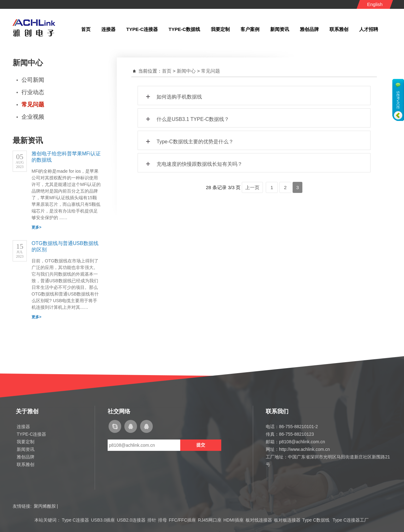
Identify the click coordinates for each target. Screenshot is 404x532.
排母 (163, 520)
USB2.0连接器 (131, 520)
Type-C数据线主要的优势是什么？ (189, 140)
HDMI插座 (234, 520)
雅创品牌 (26, 457)
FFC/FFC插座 (182, 520)
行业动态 (33, 92)
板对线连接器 (259, 520)
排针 (152, 520)
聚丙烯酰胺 (45, 506)
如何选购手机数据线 (173, 95)
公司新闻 (33, 80)
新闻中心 (186, 71)
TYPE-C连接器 (31, 434)
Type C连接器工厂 (351, 520)
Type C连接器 (75, 520)
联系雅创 (26, 464)
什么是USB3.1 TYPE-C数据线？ (187, 118)
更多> (36, 227)
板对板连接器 (287, 520)
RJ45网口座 (210, 520)
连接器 (23, 427)
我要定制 (26, 442)
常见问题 (33, 105)
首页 (167, 71)
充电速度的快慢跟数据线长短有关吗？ (193, 162)
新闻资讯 (26, 449)
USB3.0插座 (103, 520)
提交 (201, 445)
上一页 (252, 187)
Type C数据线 (317, 520)
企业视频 (33, 117)
